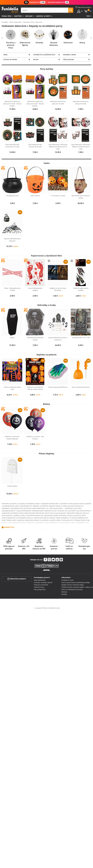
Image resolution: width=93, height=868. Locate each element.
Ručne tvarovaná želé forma (58, 388)
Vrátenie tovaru (39, 588)
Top (88, 16)
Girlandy (39, 43)
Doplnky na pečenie (11, 60)
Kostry (82, 43)
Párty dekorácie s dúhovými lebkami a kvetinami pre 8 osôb (81, 147)
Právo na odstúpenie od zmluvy (72, 590)
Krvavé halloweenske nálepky (35, 290)
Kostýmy (18, 16)
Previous (2, 38)
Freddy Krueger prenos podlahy (81, 290)
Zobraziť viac (9, 528)
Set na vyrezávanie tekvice (81, 388)
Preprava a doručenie (41, 585)
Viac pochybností (40, 590)
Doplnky (29, 16)
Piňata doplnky (69, 60)
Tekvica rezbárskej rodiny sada (12, 389)
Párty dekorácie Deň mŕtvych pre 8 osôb (35, 146)
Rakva (12, 338)
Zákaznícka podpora (17, 579)
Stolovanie (68, 43)
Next (91, 38)
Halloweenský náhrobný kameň (35, 339)
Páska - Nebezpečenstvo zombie (12, 290)
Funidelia (5, 22)
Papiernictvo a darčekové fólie (45, 55)
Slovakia (64, 595)
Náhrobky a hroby (70, 55)
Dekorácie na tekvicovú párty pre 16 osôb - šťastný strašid (12, 104)
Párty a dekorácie (15, 22)
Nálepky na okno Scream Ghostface (58, 290)
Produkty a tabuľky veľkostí (43, 583)
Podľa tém (6, 16)
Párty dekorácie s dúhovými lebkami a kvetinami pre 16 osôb (58, 147)
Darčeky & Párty (43, 16)
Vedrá (6, 55)
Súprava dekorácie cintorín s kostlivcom (58, 339)
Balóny (36, 60)
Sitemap (64, 593)
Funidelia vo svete (67, 581)
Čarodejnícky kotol (12, 196)
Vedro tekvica (35, 196)
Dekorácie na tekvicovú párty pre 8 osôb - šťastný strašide (35, 104)
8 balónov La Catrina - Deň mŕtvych (35, 438)
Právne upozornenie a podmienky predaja (76, 583)
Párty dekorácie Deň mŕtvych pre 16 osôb (12, 146)
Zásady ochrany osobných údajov (73, 585)
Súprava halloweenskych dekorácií (12, 240)
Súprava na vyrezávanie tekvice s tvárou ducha (35, 389)
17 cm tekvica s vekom (58, 196)
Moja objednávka (40, 581)
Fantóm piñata (12, 487)
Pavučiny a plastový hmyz (11, 45)
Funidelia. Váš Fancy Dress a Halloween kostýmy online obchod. (10, 10)
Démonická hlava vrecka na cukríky (81, 197)
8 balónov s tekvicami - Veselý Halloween (12, 438)
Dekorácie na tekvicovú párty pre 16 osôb (58, 103)
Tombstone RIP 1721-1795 (81, 338)
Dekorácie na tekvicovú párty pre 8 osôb (81, 103)
